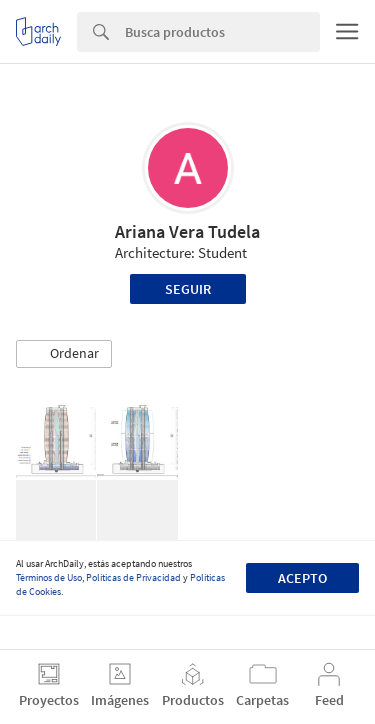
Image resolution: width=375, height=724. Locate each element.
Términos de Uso (49, 577)
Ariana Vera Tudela (187, 231)
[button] (64, 354)
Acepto (302, 578)
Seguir (188, 289)
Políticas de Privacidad (133, 577)
